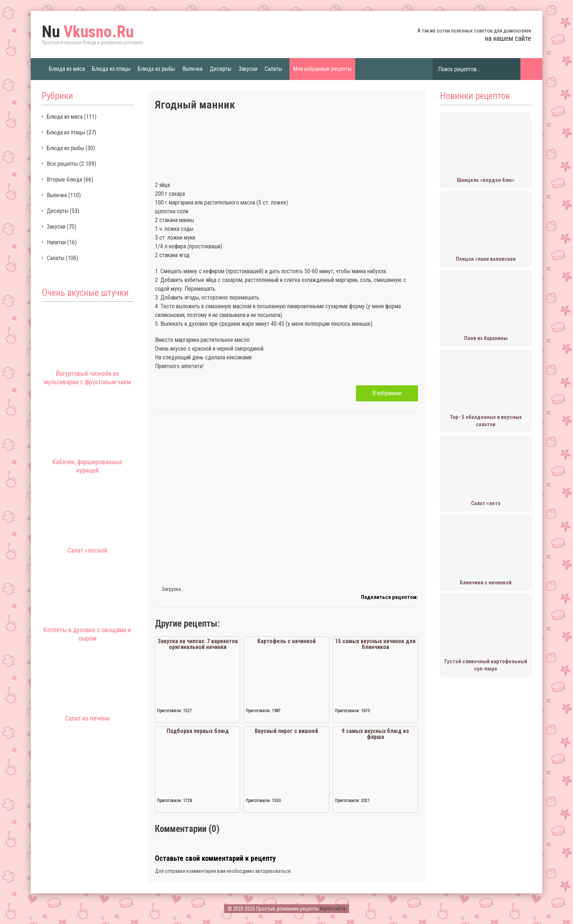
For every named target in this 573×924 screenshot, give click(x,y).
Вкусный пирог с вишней (286, 731)
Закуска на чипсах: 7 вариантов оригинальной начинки (198, 644)
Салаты (273, 69)
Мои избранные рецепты (322, 69)
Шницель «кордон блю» (486, 180)
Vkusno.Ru (88, 32)
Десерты (221, 69)
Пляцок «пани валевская (486, 259)
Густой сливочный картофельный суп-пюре (486, 665)
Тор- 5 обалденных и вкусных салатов (486, 421)
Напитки (56, 242)
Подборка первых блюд (198, 731)
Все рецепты (62, 164)
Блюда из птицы (111, 69)
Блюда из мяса (67, 69)
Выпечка (192, 69)
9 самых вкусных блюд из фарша (375, 734)
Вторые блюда (64, 180)
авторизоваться (273, 871)
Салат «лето (486, 503)
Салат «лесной (88, 550)
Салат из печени (87, 718)
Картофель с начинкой (286, 641)
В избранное (387, 393)
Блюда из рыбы (156, 69)
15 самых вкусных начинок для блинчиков (375, 644)
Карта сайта (333, 909)
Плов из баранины (486, 338)
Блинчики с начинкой (486, 583)
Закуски (248, 69)
